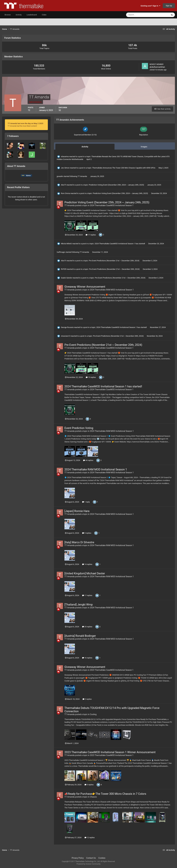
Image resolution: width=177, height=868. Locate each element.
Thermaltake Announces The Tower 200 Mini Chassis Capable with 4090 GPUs (124, 168)
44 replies (88, 460)
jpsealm (60, 176)
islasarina (65, 157)
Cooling (93, 714)
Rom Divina (65, 193)
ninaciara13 (66, 336)
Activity (19, 15)
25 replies (87, 627)
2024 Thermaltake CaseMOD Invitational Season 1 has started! (120, 244)
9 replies (87, 533)
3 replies (89, 785)
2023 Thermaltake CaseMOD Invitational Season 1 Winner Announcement (110, 752)
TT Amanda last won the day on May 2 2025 (25, 123)
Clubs (44, 15)
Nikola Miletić (66, 244)
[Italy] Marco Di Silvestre (79, 542)
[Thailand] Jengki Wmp (79, 605)
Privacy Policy (78, 858)
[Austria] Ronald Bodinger (80, 636)
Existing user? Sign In (150, 6)
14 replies (87, 564)
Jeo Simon (65, 168)
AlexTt (64, 185)
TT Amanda (82, 176)
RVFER (64, 269)
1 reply (86, 502)
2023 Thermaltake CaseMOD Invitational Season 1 (112, 670)
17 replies (91, 235)
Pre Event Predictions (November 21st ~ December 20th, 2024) (114, 261)
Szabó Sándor (67, 278)
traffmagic (61, 252)
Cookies (102, 858)
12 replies (90, 838)
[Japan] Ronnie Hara (77, 511)
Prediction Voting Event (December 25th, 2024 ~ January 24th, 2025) (117, 185)
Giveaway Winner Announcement (85, 287)
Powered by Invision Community (88, 864)
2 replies (87, 699)
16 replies (87, 658)
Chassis (93, 797)
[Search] (139, 15)
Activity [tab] (85, 147)
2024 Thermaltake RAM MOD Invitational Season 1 (112, 290)
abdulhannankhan (157, 67)
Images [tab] (144, 147)
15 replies (91, 377)
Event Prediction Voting (79, 428)
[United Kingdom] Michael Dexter (85, 573)
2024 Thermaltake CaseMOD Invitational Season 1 (112, 205)
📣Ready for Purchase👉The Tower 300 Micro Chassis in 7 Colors (105, 794)
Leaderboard (32, 15)
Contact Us (91, 858)
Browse (8, 15)
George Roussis (67, 327)
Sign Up (169, 6)
